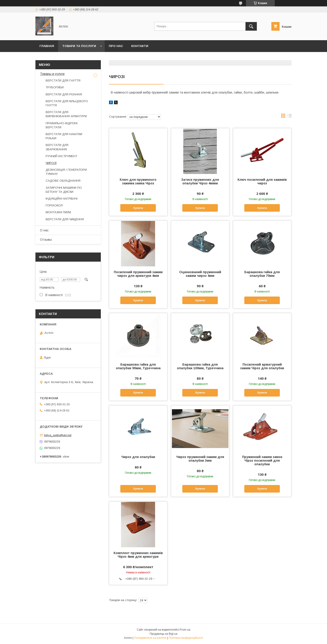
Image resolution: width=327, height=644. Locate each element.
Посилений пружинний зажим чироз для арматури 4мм (138, 274)
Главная (47, 46)
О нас (44, 230)
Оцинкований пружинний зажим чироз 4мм (200, 274)
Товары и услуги (52, 74)
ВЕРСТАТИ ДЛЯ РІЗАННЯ (64, 94)
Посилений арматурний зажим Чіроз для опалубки (262, 366)
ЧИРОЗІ (51, 163)
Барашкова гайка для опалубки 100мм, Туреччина (200, 366)
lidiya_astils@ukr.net (58, 435)
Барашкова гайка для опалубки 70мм (262, 274)
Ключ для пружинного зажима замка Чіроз (138, 181)
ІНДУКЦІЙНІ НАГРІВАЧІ (62, 199)
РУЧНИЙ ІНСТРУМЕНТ (61, 156)
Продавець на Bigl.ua (163, 634)
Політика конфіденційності (186, 638)
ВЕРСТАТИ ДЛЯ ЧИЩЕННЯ (65, 219)
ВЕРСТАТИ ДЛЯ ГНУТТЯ (63, 80)
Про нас (116, 46)
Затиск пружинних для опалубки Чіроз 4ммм (200, 181)
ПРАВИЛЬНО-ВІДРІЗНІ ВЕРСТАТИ (62, 125)
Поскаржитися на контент (150, 638)
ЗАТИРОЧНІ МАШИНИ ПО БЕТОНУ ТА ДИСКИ (64, 190)
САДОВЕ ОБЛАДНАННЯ (63, 181)
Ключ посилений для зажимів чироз (262, 181)
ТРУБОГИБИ (55, 87)
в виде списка (290, 117)
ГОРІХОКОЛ (54, 205)
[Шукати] (251, 26)
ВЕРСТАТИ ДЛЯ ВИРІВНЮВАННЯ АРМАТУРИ (66, 114)
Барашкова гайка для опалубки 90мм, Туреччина (138, 366)
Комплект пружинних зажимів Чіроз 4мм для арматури (138, 555)
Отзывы (46, 240)
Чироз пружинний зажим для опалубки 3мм (200, 459)
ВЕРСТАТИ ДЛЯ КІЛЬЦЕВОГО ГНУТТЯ (67, 103)
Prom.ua (185, 630)
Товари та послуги (79, 46)
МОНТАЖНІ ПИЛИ (58, 212)
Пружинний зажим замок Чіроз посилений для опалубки (262, 461)
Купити (138, 208)
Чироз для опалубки (138, 457)
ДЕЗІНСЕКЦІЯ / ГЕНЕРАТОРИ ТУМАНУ (66, 172)
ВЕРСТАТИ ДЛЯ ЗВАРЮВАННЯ (57, 147)
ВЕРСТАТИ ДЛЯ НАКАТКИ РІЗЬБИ (64, 136)
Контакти (140, 46)
